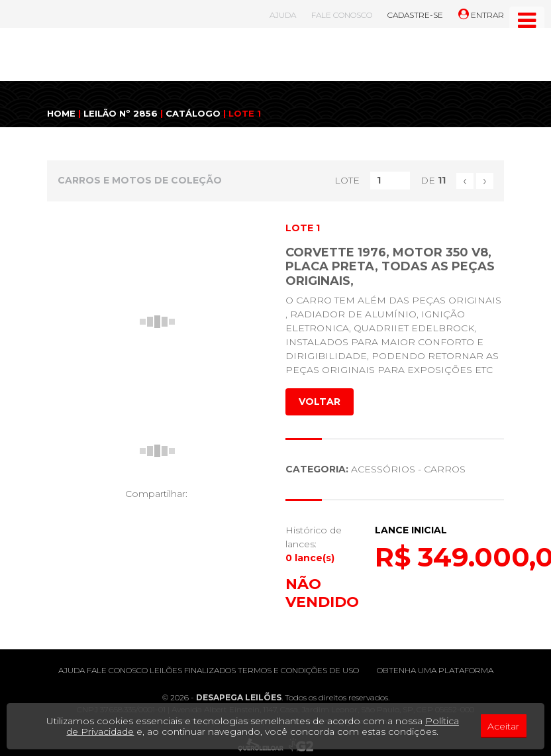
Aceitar (503, 726)
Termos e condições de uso (298, 670)
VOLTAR (320, 402)
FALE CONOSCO (342, 15)
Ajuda (72, 670)
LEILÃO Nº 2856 (121, 113)
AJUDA (283, 15)
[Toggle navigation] (527, 21)
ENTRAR (481, 15)
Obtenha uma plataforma (435, 670)
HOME (61, 113)
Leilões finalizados (193, 670)
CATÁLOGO (193, 113)
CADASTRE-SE (415, 15)
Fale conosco (117, 670)
